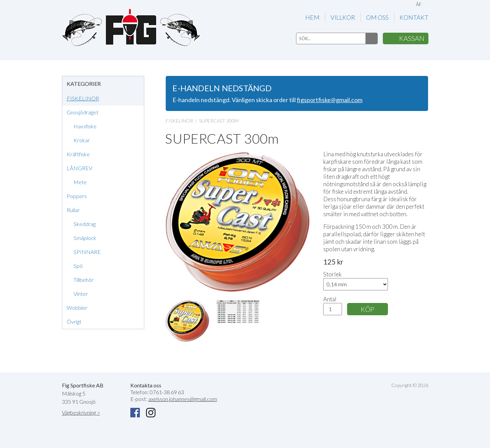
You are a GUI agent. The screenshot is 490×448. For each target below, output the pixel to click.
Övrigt (74, 322)
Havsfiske (85, 126)
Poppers (77, 196)
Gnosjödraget (83, 112)
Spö (78, 266)
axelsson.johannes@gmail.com (183, 399)
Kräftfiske (78, 154)
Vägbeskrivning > (81, 412)
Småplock (85, 238)
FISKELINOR (83, 98)
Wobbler (77, 308)
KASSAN (412, 38)
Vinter (81, 294)
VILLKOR (343, 17)
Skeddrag (85, 224)
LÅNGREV (79, 168)
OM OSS (377, 17)
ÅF (419, 4)
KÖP (367, 309)
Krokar (82, 140)
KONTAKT (414, 17)
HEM (312, 17)
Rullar (73, 210)
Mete (80, 182)
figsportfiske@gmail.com (330, 100)
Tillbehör (84, 280)
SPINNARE (87, 252)
